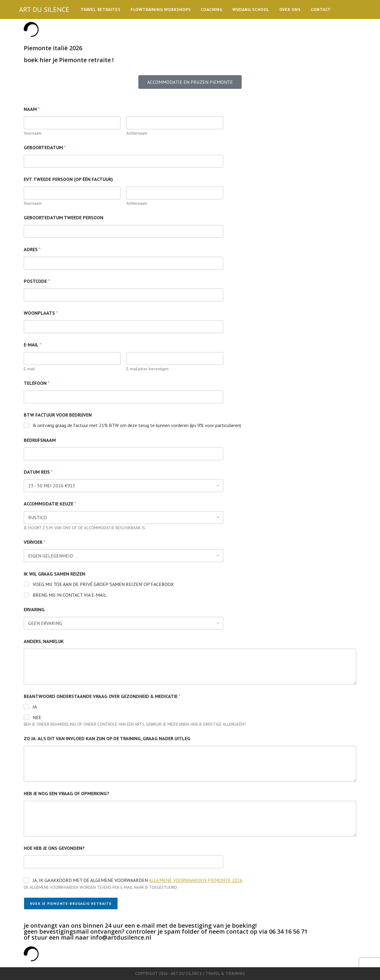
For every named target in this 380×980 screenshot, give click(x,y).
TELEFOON (37, 383)
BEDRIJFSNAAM (40, 440)
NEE (37, 717)
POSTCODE (37, 281)
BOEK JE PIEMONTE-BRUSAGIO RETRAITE (71, 903)
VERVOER (35, 542)
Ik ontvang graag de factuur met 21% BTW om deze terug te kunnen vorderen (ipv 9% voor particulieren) (137, 425)
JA (35, 707)
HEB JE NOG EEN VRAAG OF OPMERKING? (66, 794)
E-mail (29, 369)
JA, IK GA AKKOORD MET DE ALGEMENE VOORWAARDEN (138, 880)
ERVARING (34, 610)
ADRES (32, 249)
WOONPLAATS (41, 313)
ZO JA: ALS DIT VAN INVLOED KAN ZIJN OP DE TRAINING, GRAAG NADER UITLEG (107, 739)
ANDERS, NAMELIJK (44, 641)
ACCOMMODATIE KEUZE (50, 504)
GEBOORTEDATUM (45, 148)
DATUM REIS (38, 472)
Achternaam (137, 133)
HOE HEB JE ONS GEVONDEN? (54, 848)
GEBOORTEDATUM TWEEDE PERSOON (64, 218)
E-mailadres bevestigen (148, 369)
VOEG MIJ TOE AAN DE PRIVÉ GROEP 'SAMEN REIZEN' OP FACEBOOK (103, 584)
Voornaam (33, 133)
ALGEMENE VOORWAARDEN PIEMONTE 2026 (196, 880)
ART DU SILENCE (44, 9)
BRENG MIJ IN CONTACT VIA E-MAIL (70, 595)
